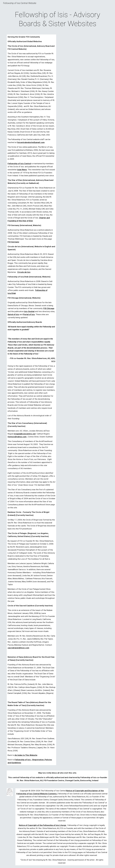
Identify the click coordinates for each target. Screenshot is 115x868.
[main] (58, 19)
